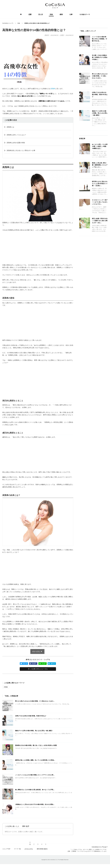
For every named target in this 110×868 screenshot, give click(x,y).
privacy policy (29, 849)
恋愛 (30, 14)
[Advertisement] (38, 247)
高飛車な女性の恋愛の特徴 (16, 143)
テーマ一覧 (17, 849)
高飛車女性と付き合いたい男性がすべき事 (21, 150)
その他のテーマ (85, 14)
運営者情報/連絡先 (42, 849)
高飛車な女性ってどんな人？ (16, 135)
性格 (51, 14)
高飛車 (53, 89)
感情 (61, 14)
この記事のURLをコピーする (38, 669)
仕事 (71, 14)
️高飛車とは (10, 127)
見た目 (41, 14)
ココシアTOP (6, 849)
